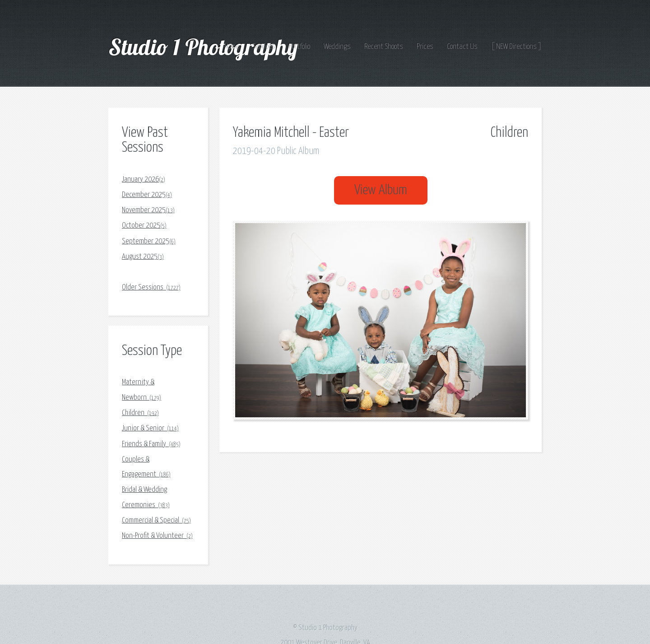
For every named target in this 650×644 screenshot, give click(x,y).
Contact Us (462, 47)
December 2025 (147, 195)
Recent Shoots (384, 47)
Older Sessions (151, 287)
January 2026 (144, 180)
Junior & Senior (150, 428)
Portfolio (299, 47)
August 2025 (143, 257)
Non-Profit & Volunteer (157, 536)
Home (232, 47)
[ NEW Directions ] (516, 47)
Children (140, 413)
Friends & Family (151, 444)
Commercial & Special (156, 520)
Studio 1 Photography (206, 47)
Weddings (337, 47)
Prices (425, 47)
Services (264, 47)
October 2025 (144, 226)
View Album (381, 190)
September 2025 (149, 241)
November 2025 (148, 210)
